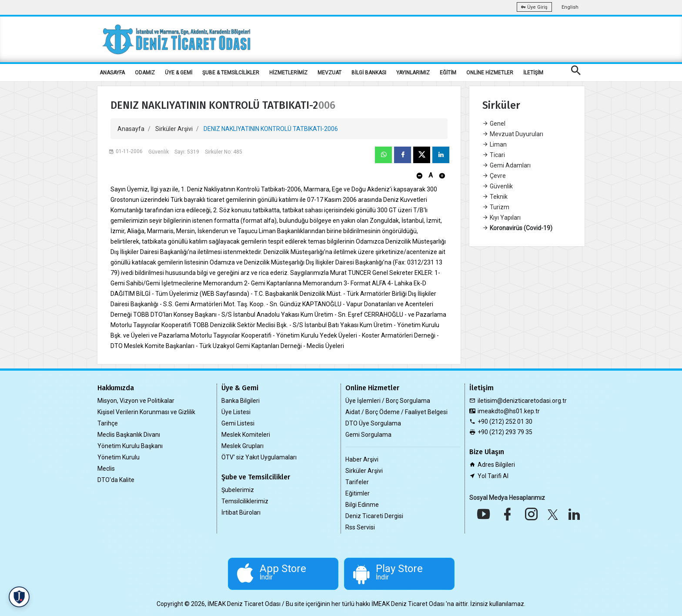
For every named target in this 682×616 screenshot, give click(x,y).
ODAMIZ (145, 73)
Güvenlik (498, 186)
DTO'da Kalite (116, 480)
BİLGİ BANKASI (369, 73)
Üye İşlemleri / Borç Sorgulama (388, 401)
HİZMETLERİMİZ (288, 73)
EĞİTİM (448, 73)
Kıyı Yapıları (501, 218)
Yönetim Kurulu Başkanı (130, 446)
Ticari (494, 155)
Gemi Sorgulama (368, 435)
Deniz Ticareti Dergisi (374, 516)
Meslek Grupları (242, 446)
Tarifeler (357, 482)
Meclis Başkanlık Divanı (129, 435)
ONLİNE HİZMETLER (490, 73)
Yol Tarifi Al (493, 476)
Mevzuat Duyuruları (513, 134)
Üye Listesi (236, 412)
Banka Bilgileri (241, 401)
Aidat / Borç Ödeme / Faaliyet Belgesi (396, 412)
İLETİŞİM (533, 73)
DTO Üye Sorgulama (373, 423)
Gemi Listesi (238, 423)
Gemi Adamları (506, 165)
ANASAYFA (112, 73)
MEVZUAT (329, 73)
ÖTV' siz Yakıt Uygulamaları (259, 457)
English (570, 7)
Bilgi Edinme (362, 505)
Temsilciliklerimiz (245, 501)
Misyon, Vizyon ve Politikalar (136, 401)
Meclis (106, 469)
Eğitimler (358, 493)
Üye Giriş (534, 7)
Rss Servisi (360, 527)
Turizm (496, 207)
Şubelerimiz (238, 490)
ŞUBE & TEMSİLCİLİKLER (231, 73)
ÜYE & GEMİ (179, 73)
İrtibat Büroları (241, 512)
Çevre (494, 176)
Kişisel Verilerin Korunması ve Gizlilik (146, 412)
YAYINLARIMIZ (413, 73)
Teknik (495, 197)
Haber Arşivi (362, 459)
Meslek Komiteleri (246, 435)
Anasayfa (131, 129)
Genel (494, 124)
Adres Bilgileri (496, 465)
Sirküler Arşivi (174, 129)
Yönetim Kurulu (119, 457)
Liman (495, 144)
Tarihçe (108, 423)
